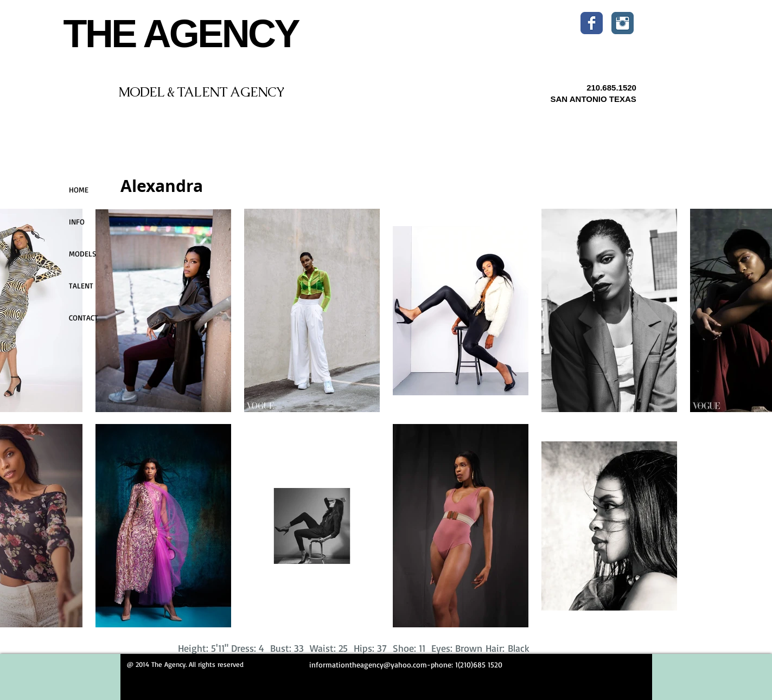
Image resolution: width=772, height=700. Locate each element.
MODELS (82, 253)
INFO (77, 221)
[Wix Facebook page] (592, 23)
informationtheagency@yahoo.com (368, 664)
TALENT (81, 285)
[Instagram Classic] (623, 23)
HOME (79, 190)
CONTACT (84, 317)
